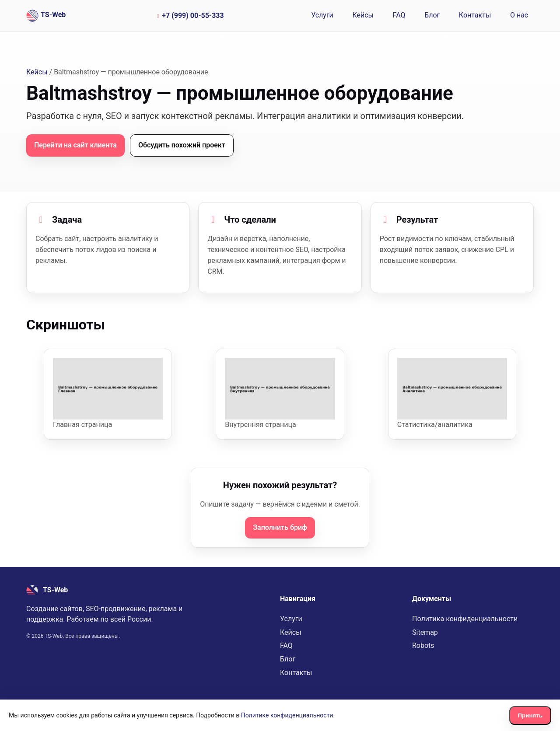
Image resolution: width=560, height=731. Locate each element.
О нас (519, 15)
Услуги (322, 15)
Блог (432, 15)
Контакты (475, 15)
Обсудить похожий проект (182, 145)
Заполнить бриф (280, 527)
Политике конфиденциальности (287, 715)
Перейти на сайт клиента (75, 145)
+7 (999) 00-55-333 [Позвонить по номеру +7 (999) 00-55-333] (189, 16)
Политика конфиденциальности (465, 619)
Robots (423, 645)
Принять (530, 715)
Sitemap (425, 632)
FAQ (399, 15)
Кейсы (363, 15)
